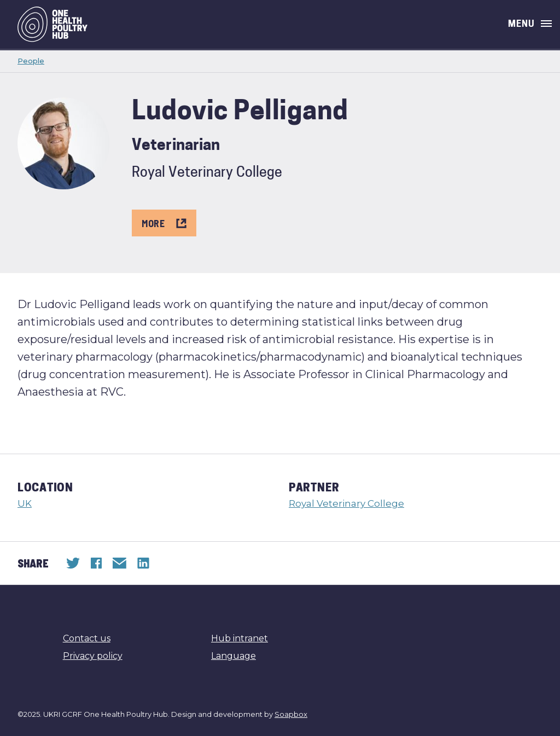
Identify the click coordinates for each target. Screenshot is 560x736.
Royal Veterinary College (346, 503)
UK (25, 503)
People (31, 61)
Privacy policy (93, 656)
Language (234, 656)
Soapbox (291, 714)
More (164, 223)
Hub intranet (240, 638)
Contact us (87, 638)
